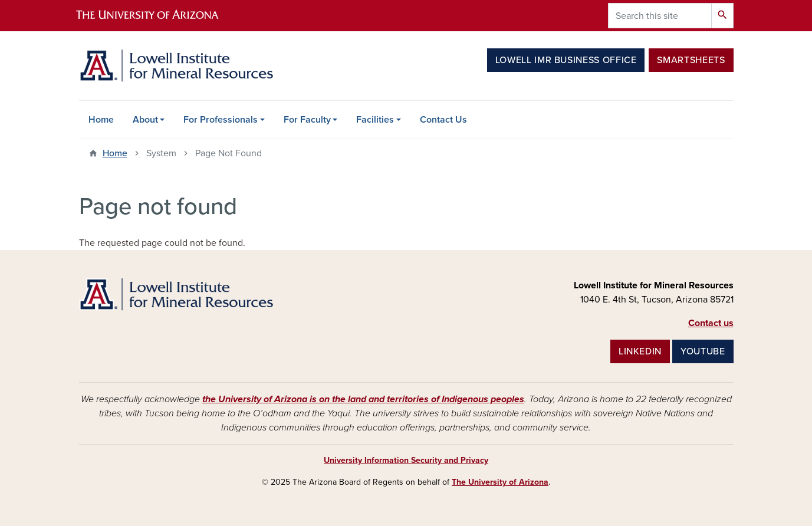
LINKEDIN (640, 351)
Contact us (711, 323)
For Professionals (221, 120)
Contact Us (443, 120)
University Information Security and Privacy (406, 460)
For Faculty (307, 120)
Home (101, 120)
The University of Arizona (500, 482)
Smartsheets (691, 60)
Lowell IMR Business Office (566, 60)
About (145, 120)
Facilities (375, 120)
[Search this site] (660, 16)
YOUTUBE (703, 351)
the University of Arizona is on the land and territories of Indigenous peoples (363, 399)
